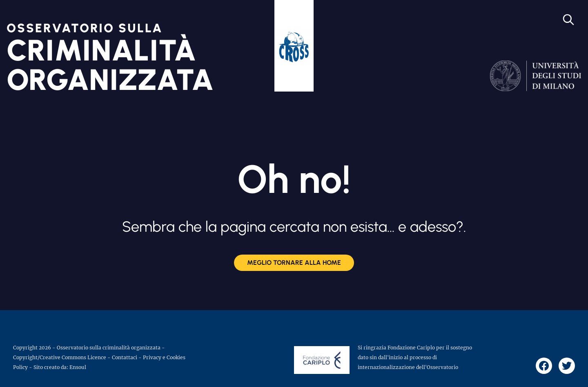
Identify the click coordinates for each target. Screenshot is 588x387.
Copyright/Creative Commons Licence (60, 357)
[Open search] (568, 20)
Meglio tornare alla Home (294, 263)
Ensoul (78, 367)
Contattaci (125, 357)
